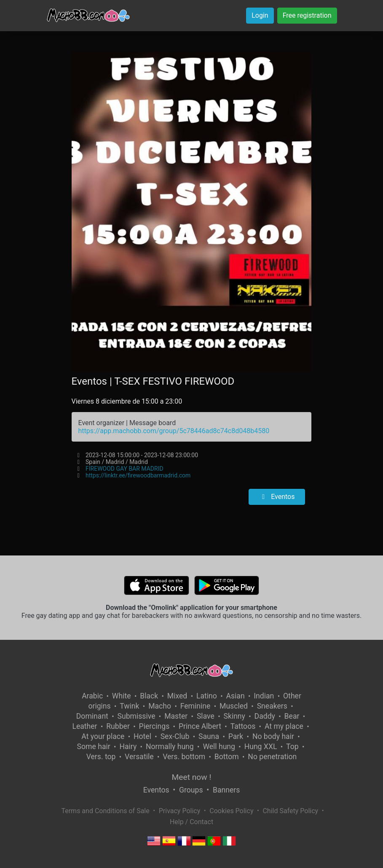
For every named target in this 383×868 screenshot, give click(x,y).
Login (260, 15)
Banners (226, 790)
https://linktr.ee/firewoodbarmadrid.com (138, 475)
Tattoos (243, 726)
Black (149, 696)
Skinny (234, 716)
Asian (236, 696)
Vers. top (101, 757)
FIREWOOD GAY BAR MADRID (125, 469)
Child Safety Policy (290, 811)
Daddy (265, 716)
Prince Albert (200, 726)
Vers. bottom (184, 757)
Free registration (307, 15)
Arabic (92, 696)
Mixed (177, 696)
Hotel (142, 736)
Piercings (154, 726)
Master (176, 716)
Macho (160, 706)
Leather (84, 726)
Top (292, 747)
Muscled (234, 706)
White (122, 696)
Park (236, 736)
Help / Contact (191, 822)
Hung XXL (261, 747)
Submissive (137, 716)
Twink (129, 706)
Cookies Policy (231, 811)
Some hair (94, 747)
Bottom (227, 757)
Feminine (196, 706)
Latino (207, 696)
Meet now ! (192, 777)
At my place (284, 726)
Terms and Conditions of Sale (105, 811)
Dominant (92, 716)
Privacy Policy (180, 811)
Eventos (277, 497)
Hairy (128, 747)
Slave (206, 716)
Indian (264, 696)
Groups (191, 790)
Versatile (139, 757)
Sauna (209, 736)
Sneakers (272, 706)
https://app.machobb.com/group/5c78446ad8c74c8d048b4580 (174, 431)
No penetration (272, 757)
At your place (103, 736)
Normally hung (170, 747)
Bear (292, 716)
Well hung (219, 747)
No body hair (273, 736)
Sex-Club (175, 736)
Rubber (118, 726)
